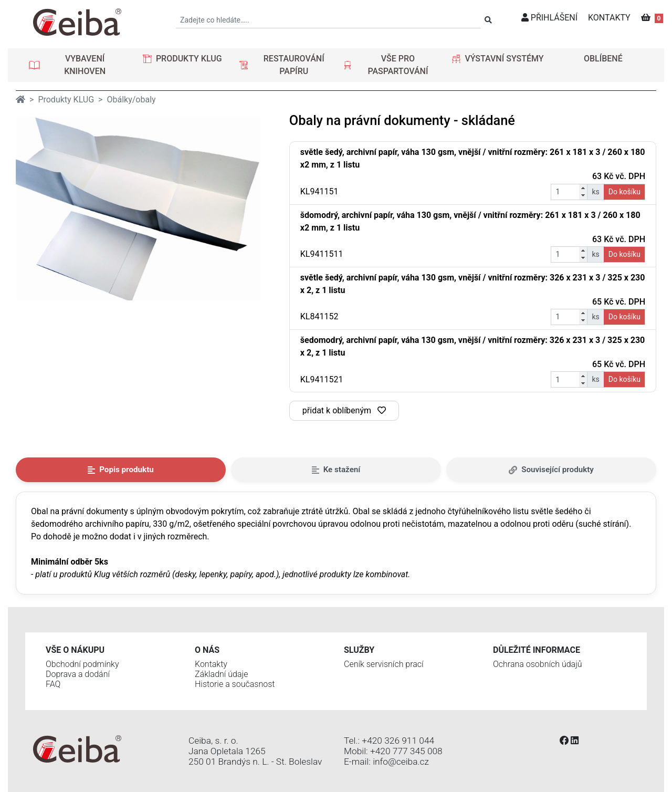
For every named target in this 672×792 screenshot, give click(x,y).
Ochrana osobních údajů (538, 664)
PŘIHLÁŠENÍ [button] (549, 18)
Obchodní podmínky (82, 664)
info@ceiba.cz (401, 762)
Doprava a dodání (78, 674)
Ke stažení (336, 470)
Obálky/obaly (131, 100)
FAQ (53, 684)
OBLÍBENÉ (603, 59)
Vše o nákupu (75, 650)
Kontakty (211, 664)
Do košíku (624, 192)
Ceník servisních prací (384, 664)
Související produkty (551, 470)
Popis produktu (121, 470)
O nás (207, 650)
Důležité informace (537, 650)
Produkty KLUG (66, 100)
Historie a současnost (235, 684)
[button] (77, 65)
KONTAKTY (609, 18)
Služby (359, 650)
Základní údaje (221, 674)
